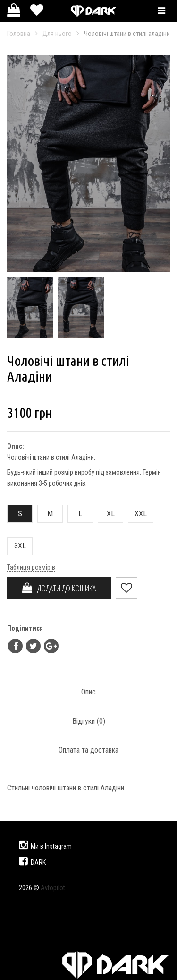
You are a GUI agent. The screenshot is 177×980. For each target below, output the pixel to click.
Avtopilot (53, 888)
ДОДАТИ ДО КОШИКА (59, 588)
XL (106, 514)
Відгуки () (89, 721)
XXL (138, 514)
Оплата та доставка (88, 750)
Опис (88, 692)
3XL (17, 546)
